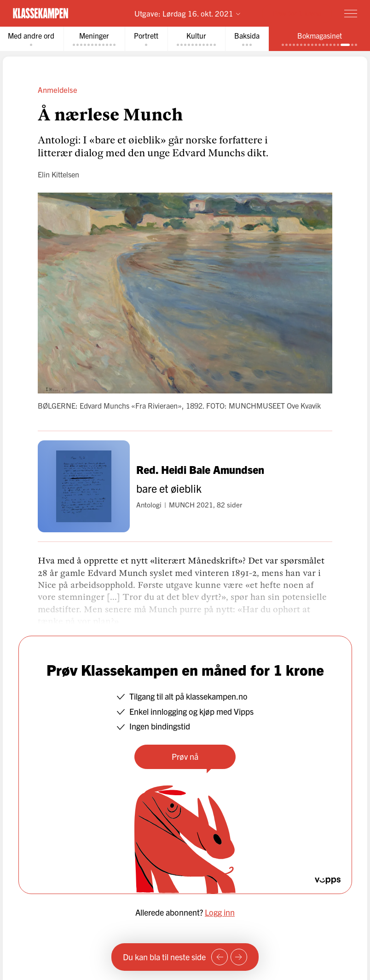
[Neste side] (239, 957)
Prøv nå (185, 756)
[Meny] (351, 13)
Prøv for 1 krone (297, 13)
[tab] (94, 39)
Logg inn (220, 912)
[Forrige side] (220, 957)
